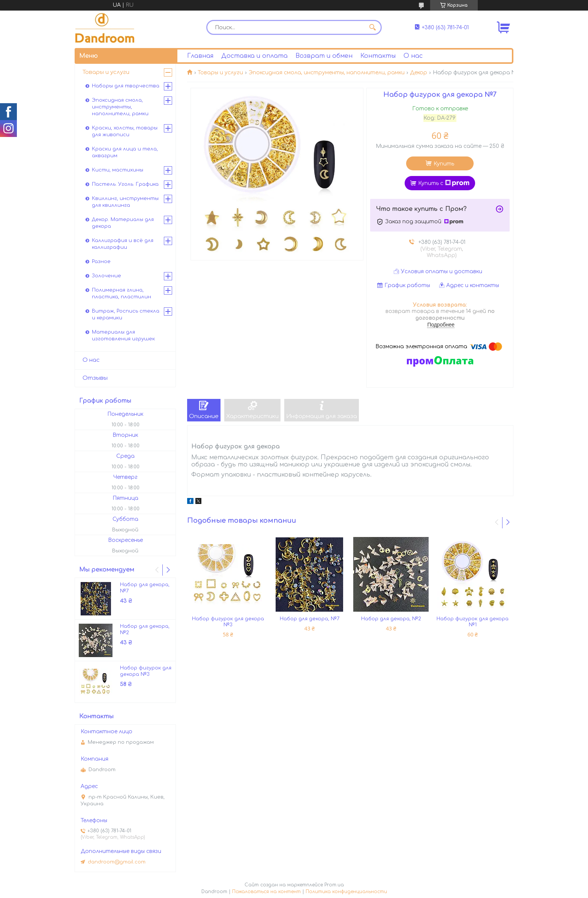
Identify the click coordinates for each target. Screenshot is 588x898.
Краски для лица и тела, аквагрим (125, 152)
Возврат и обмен (324, 56)
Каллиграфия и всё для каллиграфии (123, 244)
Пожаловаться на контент (266, 892)
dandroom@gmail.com (117, 862)
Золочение (106, 276)
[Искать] (372, 27)
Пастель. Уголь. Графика (125, 184)
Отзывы (95, 378)
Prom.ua (334, 885)
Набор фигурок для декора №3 (228, 622)
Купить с (444, 183)
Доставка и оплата (254, 56)
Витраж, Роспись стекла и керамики (126, 314)
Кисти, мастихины (118, 170)
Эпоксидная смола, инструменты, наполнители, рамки (327, 73)
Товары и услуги (220, 73)
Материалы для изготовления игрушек (123, 335)
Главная (200, 56)
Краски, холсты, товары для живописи (125, 131)
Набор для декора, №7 (310, 619)
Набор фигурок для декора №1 (472, 622)
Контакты (378, 56)
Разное (101, 262)
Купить (444, 164)
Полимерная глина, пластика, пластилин (121, 293)
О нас (413, 56)
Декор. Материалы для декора (123, 223)
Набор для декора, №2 (391, 619)
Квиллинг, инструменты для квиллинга (125, 202)
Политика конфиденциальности (346, 892)
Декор (418, 73)
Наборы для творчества (126, 86)
